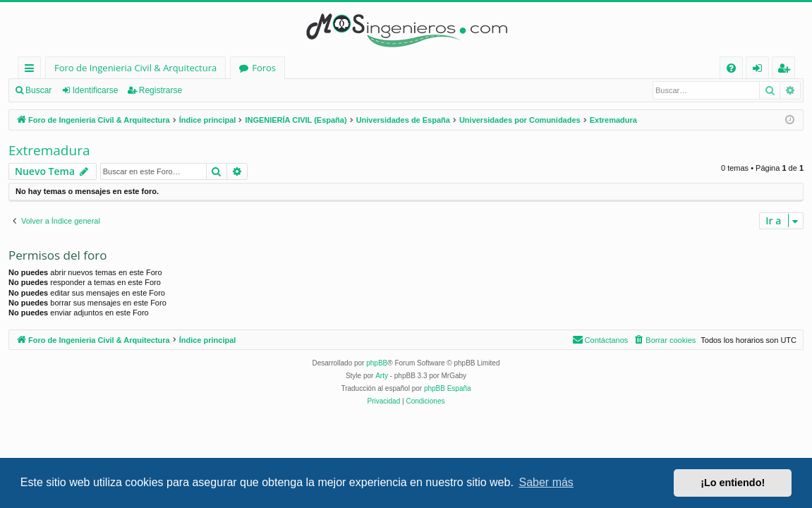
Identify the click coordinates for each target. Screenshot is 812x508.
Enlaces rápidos (32, 70)
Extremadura (49, 150)
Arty (382, 376)
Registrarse (160, 90)
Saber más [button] (546, 482)
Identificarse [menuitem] (761, 70)
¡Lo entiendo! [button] (733, 483)
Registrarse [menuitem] (787, 70)
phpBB (377, 363)
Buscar (38, 90)
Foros (264, 68)
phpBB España (448, 388)
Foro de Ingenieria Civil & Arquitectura (135, 68)
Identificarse (96, 90)
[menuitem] (731, 68)
